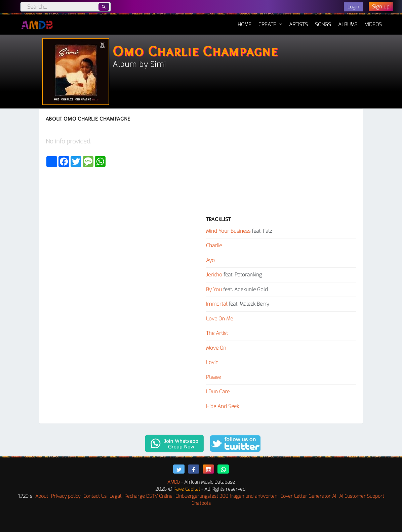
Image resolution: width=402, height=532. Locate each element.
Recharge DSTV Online (148, 496)
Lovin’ (213, 362)
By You (214, 290)
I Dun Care (218, 392)
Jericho (214, 275)
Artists (298, 25)
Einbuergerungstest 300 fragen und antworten (226, 496)
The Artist (217, 333)
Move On (216, 348)
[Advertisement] (281, 166)
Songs (323, 25)
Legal (115, 496)
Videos (373, 25)
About (42, 496)
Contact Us (95, 496)
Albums (348, 25)
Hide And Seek (223, 406)
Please (213, 377)
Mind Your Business (228, 231)
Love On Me (219, 319)
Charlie (214, 246)
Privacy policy (66, 496)
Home (245, 21)
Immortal (217, 304)
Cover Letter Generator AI (308, 496)
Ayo (210, 260)
